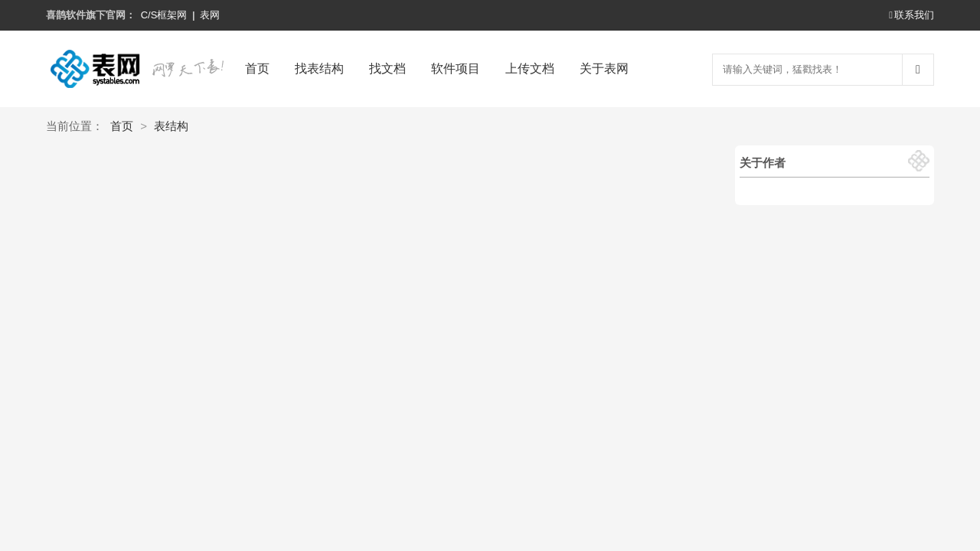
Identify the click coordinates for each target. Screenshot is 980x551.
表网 (210, 15)
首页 (257, 68)
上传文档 (530, 68)
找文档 (387, 68)
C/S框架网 (164, 15)
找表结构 (319, 68)
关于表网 (604, 68)
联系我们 (911, 15)
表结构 (171, 126)
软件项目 (456, 68)
